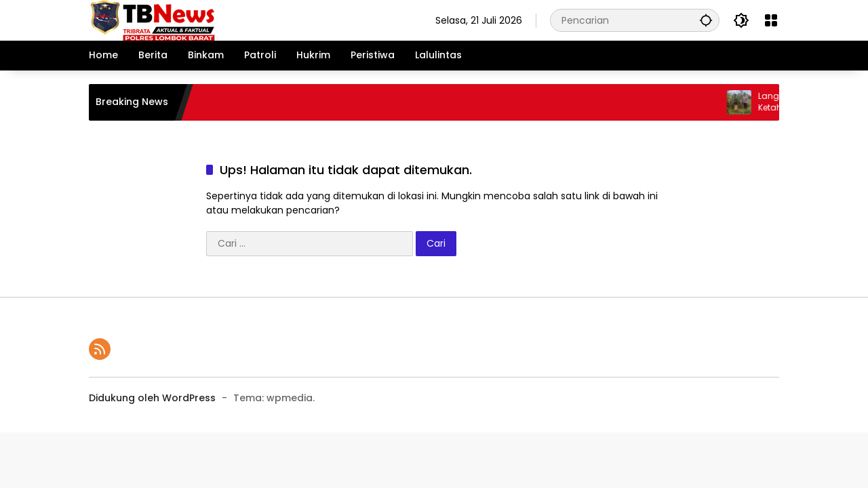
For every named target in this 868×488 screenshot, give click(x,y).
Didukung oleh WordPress (152, 398)
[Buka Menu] (771, 20)
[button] (706, 20)
